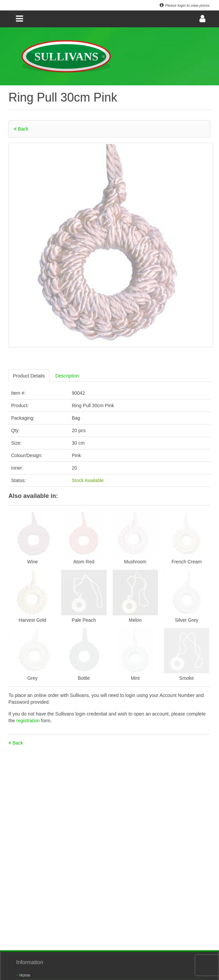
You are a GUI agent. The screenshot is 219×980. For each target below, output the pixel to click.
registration (29, 721)
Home (23, 975)
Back (21, 129)
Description (67, 376)
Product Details (29, 376)
